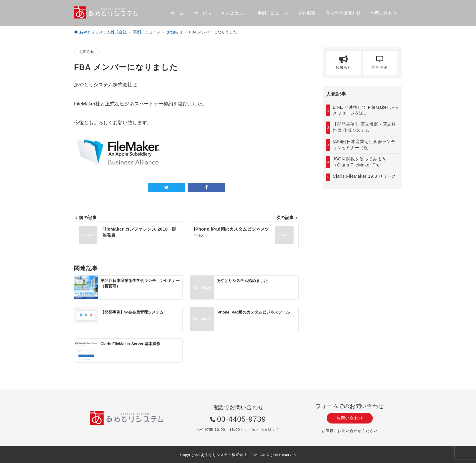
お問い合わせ (350, 418)
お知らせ (87, 51)
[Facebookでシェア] (206, 187)
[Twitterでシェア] (167, 187)
